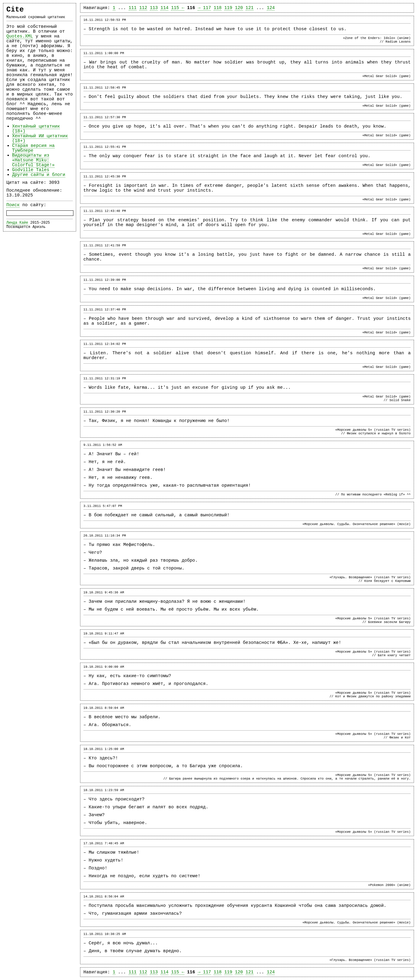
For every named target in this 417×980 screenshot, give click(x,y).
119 (228, 8)
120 (239, 8)
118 (218, 8)
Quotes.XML (20, 36)
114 (164, 8)
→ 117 (204, 8)
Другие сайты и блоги (39, 175)
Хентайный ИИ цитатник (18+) (40, 138)
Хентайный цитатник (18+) (36, 129)
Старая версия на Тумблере (33, 148)
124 (271, 8)
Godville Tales (31, 170)
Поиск (13, 205)
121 (250, 8)
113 (154, 8)
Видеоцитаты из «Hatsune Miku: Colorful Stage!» (33, 160)
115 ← (178, 8)
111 (133, 8)
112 (143, 8)
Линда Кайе (17, 223)
